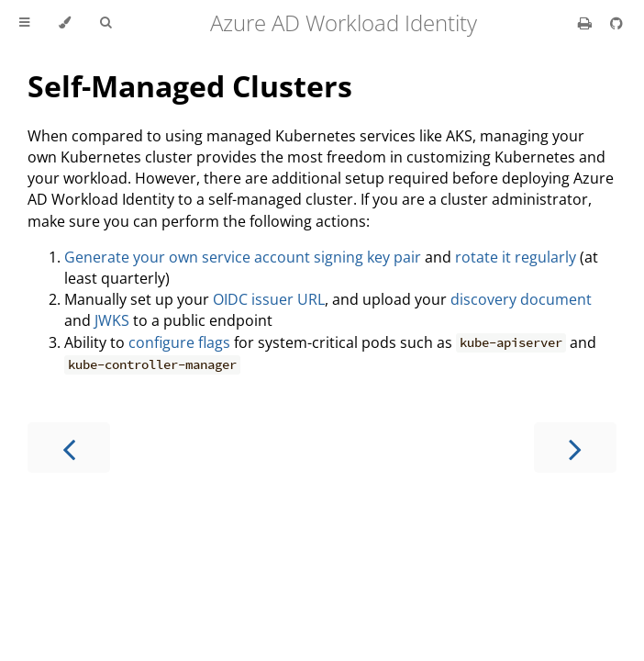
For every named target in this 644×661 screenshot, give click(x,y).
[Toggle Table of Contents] (24, 23)
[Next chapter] (575, 448)
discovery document (521, 299)
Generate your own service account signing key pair (243, 257)
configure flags (179, 342)
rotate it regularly (516, 257)
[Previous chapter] (69, 448)
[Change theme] (65, 23)
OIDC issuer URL (269, 299)
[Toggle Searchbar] (105, 23)
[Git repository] (616, 23)
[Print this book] (587, 23)
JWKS (112, 320)
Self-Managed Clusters (190, 86)
